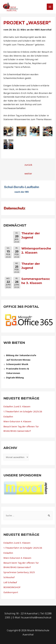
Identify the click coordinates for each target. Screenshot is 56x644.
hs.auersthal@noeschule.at (36, 617)
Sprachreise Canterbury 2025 (19, 572)
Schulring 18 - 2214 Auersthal (21, 613)
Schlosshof (9, 577)
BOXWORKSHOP (12, 587)
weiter (28, 173)
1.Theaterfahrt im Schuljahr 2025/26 (23, 411)
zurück (28, 165)
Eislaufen (8, 416)
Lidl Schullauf (10, 582)
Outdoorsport (11, 592)
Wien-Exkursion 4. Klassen (17, 421)
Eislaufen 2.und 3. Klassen (17, 406)
